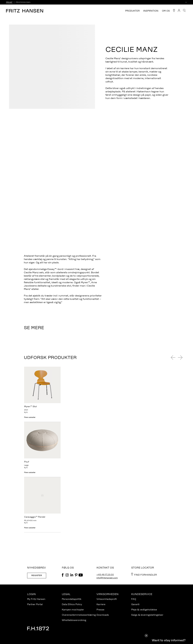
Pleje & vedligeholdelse (144, 610)
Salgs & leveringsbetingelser (147, 615)
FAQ (134, 599)
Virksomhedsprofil (107, 599)
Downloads (103, 615)
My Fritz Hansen (36, 599)
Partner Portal (35, 604)
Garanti (135, 604)
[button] (169, 640)
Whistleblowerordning (74, 620)
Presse (100, 610)
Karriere (101, 604)
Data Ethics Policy (72, 604)
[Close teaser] (146, 636)
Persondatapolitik (72, 599)
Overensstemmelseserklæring (79, 615)
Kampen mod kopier (73, 610)
